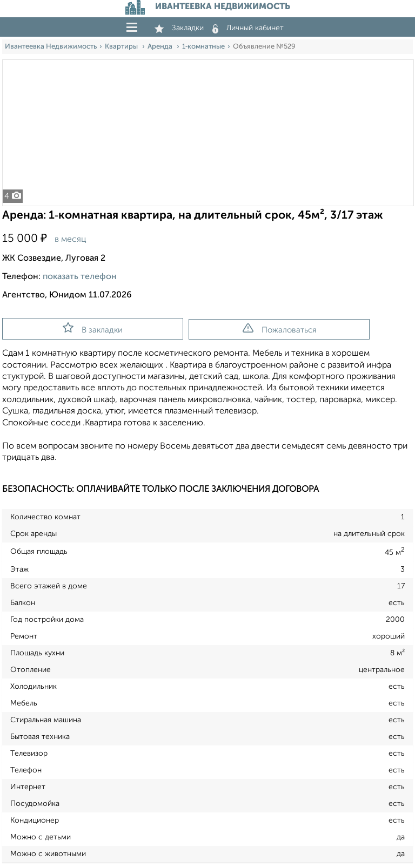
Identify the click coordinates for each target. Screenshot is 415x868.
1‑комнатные (203, 47)
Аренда (161, 47)
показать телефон (80, 277)
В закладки (93, 328)
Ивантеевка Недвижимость (51, 47)
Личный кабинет (248, 28)
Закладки (179, 28)
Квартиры (122, 47)
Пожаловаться (279, 329)
